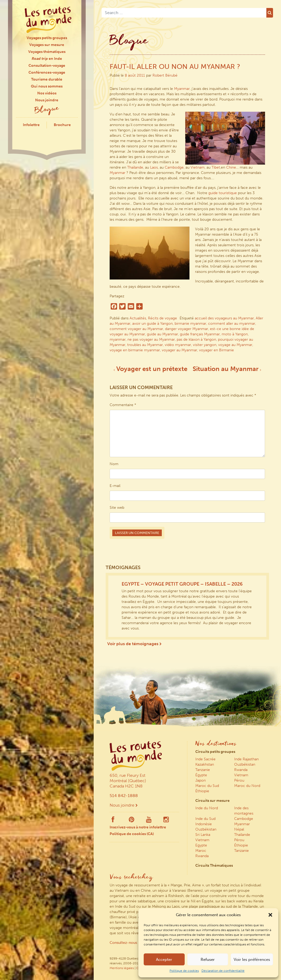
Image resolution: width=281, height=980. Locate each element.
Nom (114, 464)
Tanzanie (203, 770)
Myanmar (182, 89)
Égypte (201, 775)
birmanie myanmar (190, 324)
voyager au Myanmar (179, 350)
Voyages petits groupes (47, 38)
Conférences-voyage (47, 72)
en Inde (47, 59)
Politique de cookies (184, 971)
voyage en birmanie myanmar (135, 350)
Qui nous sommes (47, 86)
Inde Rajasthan (246, 759)
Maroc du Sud (207, 786)
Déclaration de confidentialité (223, 971)
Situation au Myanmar (227, 369)
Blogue (47, 110)
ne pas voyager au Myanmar (151, 339)
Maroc (201, 851)
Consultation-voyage (47, 66)
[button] (270, 915)
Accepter (164, 960)
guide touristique (223, 193)
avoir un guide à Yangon (152, 324)
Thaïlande (135, 167)
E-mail (115, 486)
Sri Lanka (203, 835)
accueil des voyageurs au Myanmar (224, 318)
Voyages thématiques (47, 52)
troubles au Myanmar (145, 345)
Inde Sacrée (205, 759)
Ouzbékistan (245, 764)
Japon (201, 780)
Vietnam (198, 167)
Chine (231, 167)
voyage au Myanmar (235, 345)
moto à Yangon (235, 334)
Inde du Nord (207, 808)
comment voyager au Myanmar (136, 329)
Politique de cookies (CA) (132, 834)
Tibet (216, 167)
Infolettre (31, 125)
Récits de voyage (162, 318)
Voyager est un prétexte (150, 369)
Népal (239, 829)
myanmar (118, 339)
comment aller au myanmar (232, 324)
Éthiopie (202, 791)
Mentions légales (122, 968)
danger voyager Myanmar (187, 329)
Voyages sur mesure (47, 45)
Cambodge (174, 167)
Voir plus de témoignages (134, 644)
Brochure (62, 125)
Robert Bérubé (165, 75)
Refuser (208, 960)
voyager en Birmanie (216, 350)
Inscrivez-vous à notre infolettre (138, 827)
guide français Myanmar (200, 334)
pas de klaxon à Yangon (196, 339)
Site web (117, 508)
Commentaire (123, 405)
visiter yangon (205, 345)
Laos (154, 167)
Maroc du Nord (247, 786)
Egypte (201, 845)
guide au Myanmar (162, 334)
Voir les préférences (252, 960)
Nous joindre (47, 100)
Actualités (138, 318)
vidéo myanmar (178, 345)
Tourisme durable (47, 79)
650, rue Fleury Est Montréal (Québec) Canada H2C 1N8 (128, 781)
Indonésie (204, 824)
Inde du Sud (205, 819)
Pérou (239, 780)
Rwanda (241, 770)
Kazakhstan (205, 764)
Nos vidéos (47, 93)
